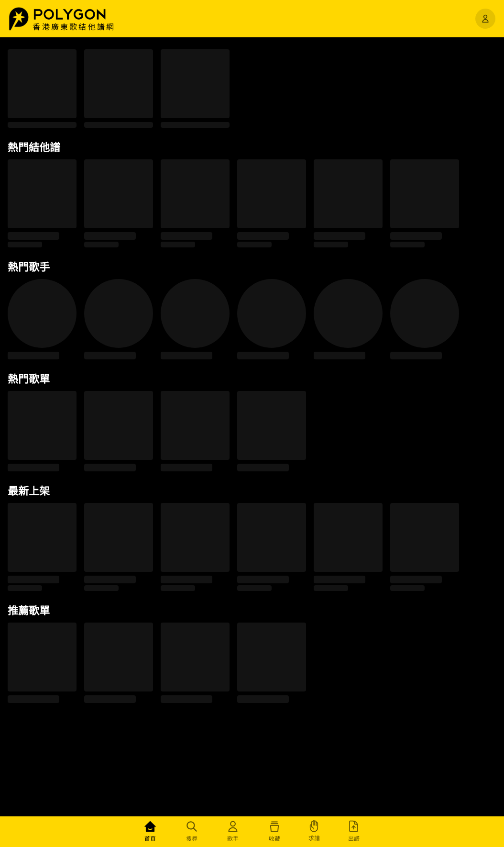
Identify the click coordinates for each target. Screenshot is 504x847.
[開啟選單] (485, 19)
